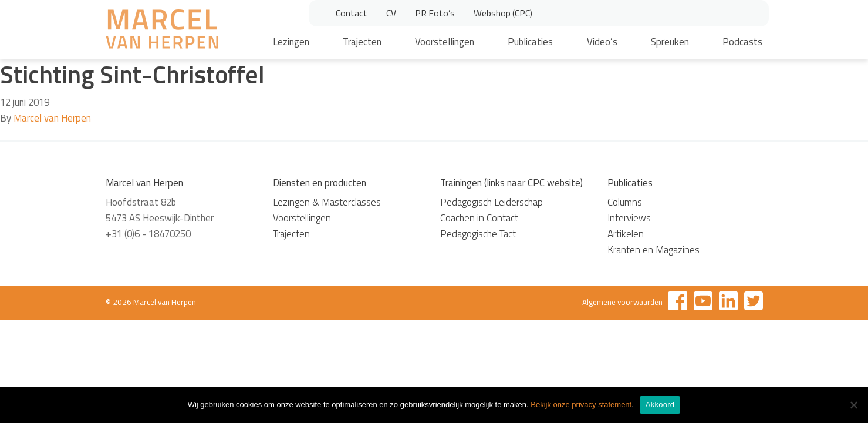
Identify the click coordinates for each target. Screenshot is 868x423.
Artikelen (626, 234)
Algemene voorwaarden (622, 302)
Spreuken (670, 42)
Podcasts (742, 42)
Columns (625, 202)
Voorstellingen (445, 42)
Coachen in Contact (479, 218)
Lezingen (291, 42)
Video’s (602, 42)
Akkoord (660, 404)
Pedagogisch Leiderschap (492, 202)
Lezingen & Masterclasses (327, 202)
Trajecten (362, 42)
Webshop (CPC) (503, 13)
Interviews (629, 218)
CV (391, 13)
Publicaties (530, 42)
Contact (352, 13)
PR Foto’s (435, 13)
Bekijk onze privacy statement (581, 404)
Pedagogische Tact (478, 234)
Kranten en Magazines (653, 250)
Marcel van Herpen (52, 118)
